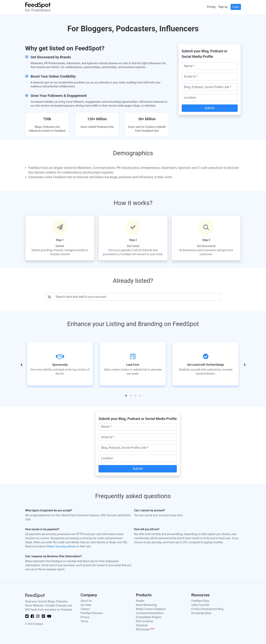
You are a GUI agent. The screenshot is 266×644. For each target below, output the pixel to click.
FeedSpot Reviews (92, 613)
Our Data (86, 605)
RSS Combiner (145, 621)
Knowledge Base (201, 613)
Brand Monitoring (146, 605)
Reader (140, 601)
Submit (209, 108)
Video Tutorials (200, 605)
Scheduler (142, 625)
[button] (126, 396)
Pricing (211, 7)
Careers (85, 609)
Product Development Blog (208, 609)
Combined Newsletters (150, 613)
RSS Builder (145, 629)
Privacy (85, 617)
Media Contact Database (151, 609)
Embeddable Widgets (149, 617)
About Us (86, 601)
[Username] (137, 297)
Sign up (223, 7)
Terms (84, 621)
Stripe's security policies (61, 546)
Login (236, 7)
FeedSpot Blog (200, 601)
